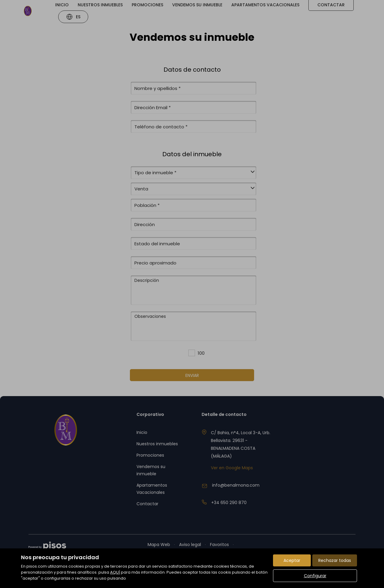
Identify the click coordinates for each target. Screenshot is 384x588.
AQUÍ (115, 572)
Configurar (315, 576)
